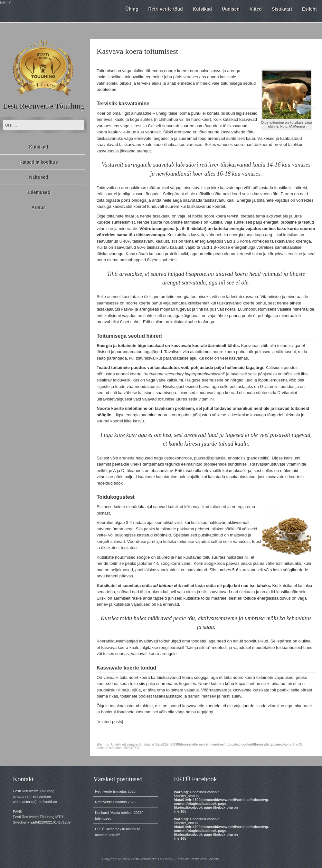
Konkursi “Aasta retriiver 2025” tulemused (119, 815)
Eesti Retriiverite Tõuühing (43, 106)
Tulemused (39, 192)
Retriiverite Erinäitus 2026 (115, 791)
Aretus (39, 207)
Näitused (38, 177)
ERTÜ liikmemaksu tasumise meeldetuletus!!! (118, 832)
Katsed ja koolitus (39, 162)
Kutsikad (38, 147)
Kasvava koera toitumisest (137, 51)
